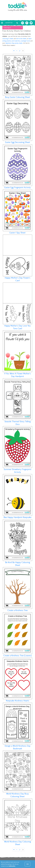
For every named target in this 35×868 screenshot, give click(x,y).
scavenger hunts (25, 41)
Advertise (9, 23)
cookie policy (12, 866)
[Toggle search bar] (17, 23)
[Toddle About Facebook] (27, 23)
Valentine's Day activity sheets (14, 43)
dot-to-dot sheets (21, 39)
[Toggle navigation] (2, 23)
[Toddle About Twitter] (31, 23)
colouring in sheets (8, 39)
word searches (16, 41)
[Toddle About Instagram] (23, 23)
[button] (13, 28)
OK (27, 864)
